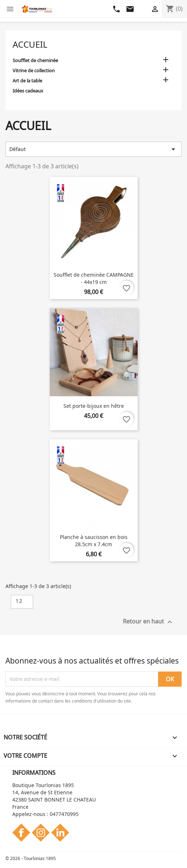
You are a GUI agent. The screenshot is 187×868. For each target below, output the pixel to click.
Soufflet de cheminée (35, 60)
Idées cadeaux (28, 91)
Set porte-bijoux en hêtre (94, 406)
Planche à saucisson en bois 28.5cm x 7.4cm (94, 541)
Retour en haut (148, 622)
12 (19, 601)
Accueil (30, 44)
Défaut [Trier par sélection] (93, 149)
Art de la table (27, 81)
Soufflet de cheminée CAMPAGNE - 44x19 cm (94, 278)
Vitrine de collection (34, 70)
